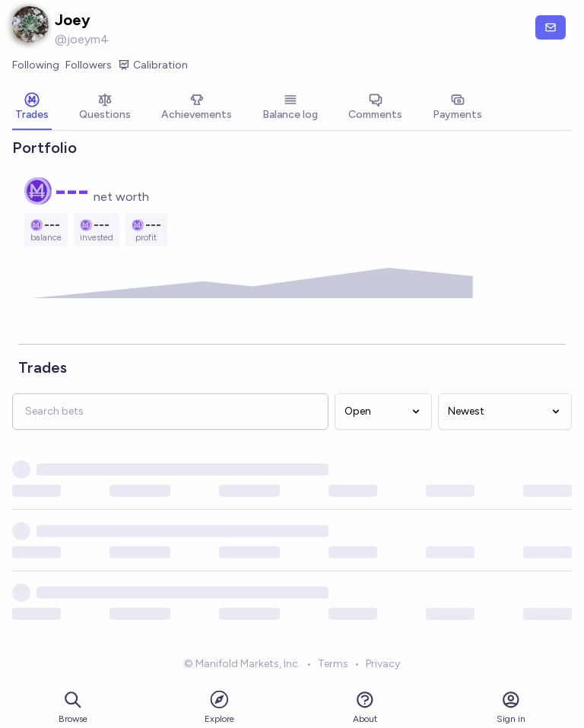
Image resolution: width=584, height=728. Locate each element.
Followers (89, 65)
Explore (219, 706)
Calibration (153, 65)
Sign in (511, 707)
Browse (73, 707)
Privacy (383, 664)
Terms (333, 664)
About (365, 707)
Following (36, 65)
